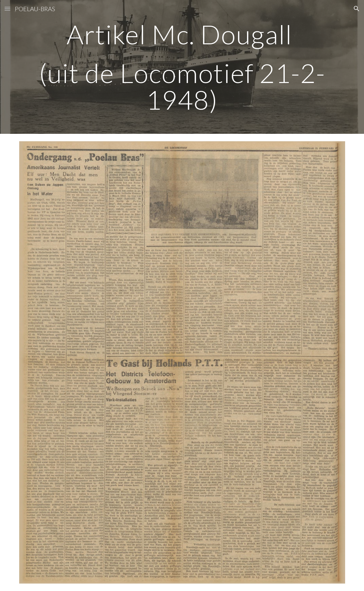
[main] (182, 67)
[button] (7, 9)
